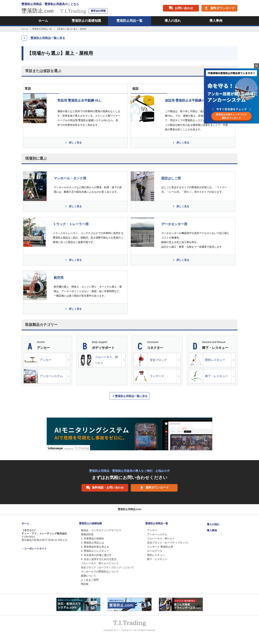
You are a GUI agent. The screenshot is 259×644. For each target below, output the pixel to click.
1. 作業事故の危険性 (92, 538)
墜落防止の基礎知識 (86, 21)
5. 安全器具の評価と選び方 (96, 555)
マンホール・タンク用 (70, 178)
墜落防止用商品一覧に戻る (48, 38)
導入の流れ (173, 21)
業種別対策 (87, 534)
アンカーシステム (43, 376)
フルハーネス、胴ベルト (98, 360)
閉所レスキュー (207, 360)
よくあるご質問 (90, 580)
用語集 (85, 584)
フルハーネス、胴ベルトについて (100, 563)
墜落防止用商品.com (130, 509)
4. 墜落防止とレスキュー (95, 551)
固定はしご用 (171, 178)
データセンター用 (174, 224)
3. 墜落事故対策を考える (95, 547)
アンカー (38, 360)
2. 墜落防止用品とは (92, 543)
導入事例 (216, 21)
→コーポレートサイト (34, 549)
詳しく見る (75, 143)
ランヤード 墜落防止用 (160, 547)
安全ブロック (150, 360)
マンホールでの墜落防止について (100, 572)
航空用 (59, 278)
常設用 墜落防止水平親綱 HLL (79, 100)
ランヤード (149, 376)
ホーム (43, 21)
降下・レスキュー (209, 376)
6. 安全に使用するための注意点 (99, 559)
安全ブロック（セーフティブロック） (169, 543)
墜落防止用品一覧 (129, 21)
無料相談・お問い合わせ (105, 488)
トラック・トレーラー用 (71, 224)
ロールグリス (155, 551)
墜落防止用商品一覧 (42, 29)
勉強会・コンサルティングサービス (101, 530)
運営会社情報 (98, 11)
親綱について (88, 576)
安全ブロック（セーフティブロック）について (107, 567)
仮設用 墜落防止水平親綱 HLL (187, 100)
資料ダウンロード (154, 488)
